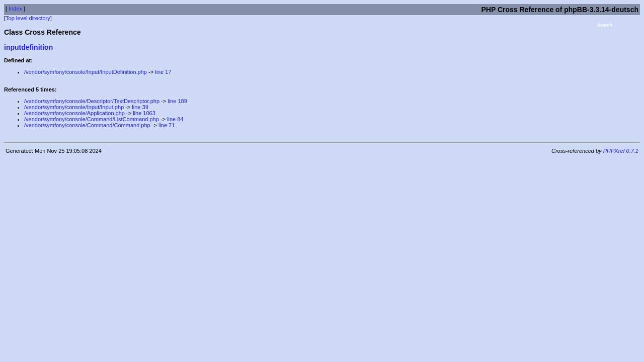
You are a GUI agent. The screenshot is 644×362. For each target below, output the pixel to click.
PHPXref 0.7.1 (621, 151)
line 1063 (144, 113)
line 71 (167, 125)
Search (605, 25)
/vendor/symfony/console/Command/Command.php (87, 125)
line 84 (175, 119)
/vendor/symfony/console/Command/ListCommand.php (92, 119)
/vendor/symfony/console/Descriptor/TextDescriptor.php (92, 101)
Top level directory (28, 18)
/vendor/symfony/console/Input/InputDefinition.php (86, 72)
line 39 (140, 107)
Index (15, 9)
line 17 (163, 72)
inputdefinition (28, 47)
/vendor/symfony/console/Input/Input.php (74, 107)
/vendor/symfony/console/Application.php (74, 113)
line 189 (177, 101)
